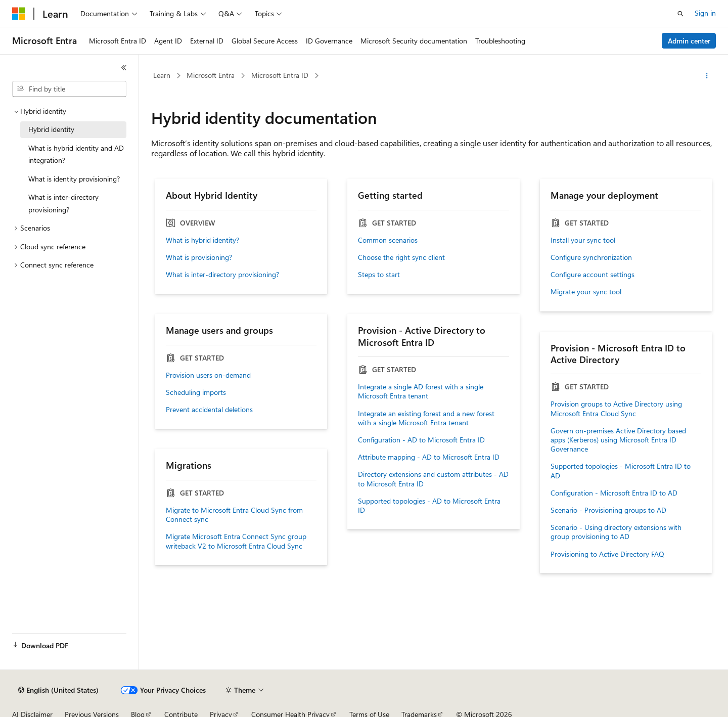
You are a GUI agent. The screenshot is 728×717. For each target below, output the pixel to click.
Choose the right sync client (401, 257)
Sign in (705, 13)
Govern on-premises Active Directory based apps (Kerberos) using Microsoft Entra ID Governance (618, 440)
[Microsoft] (19, 14)
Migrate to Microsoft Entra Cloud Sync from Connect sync (234, 515)
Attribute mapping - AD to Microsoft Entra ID (429, 457)
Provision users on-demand (208, 375)
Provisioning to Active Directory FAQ (607, 554)
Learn (162, 75)
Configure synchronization (591, 257)
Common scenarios (388, 240)
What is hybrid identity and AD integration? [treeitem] (76, 154)
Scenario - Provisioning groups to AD (608, 510)
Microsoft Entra (211, 75)
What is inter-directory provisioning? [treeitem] (63, 203)
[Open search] (680, 14)
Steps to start (379, 275)
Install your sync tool (583, 240)
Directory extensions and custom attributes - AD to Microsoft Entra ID (433, 479)
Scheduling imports (196, 392)
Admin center (689, 41)
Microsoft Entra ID (280, 75)
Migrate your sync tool (586, 292)
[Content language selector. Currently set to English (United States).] (58, 690)
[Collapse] (124, 68)
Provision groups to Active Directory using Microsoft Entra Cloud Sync (616, 409)
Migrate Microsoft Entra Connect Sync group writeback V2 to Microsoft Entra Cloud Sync (236, 541)
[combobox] (69, 89)
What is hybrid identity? (202, 240)
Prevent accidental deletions (209, 410)
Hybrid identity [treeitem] (51, 129)
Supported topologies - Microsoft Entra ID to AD (621, 471)
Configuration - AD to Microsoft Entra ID (421, 440)
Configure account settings (593, 275)
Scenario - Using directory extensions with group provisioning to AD (616, 532)
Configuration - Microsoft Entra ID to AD (614, 493)
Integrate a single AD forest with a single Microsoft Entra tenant (421, 391)
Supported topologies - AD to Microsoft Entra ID (429, 506)
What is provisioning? (199, 257)
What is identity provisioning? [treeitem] (74, 179)
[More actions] (707, 76)
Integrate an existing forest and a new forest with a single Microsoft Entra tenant (426, 418)
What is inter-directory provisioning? (222, 275)
